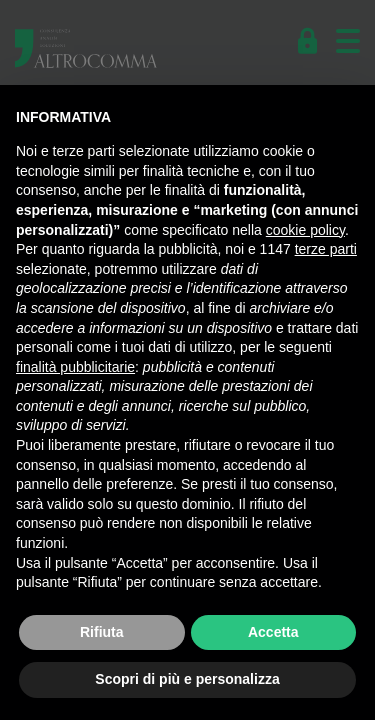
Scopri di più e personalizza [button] (187, 679)
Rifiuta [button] (102, 632)
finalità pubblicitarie (75, 367)
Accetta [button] (273, 632)
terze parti (326, 249)
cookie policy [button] (305, 230)
